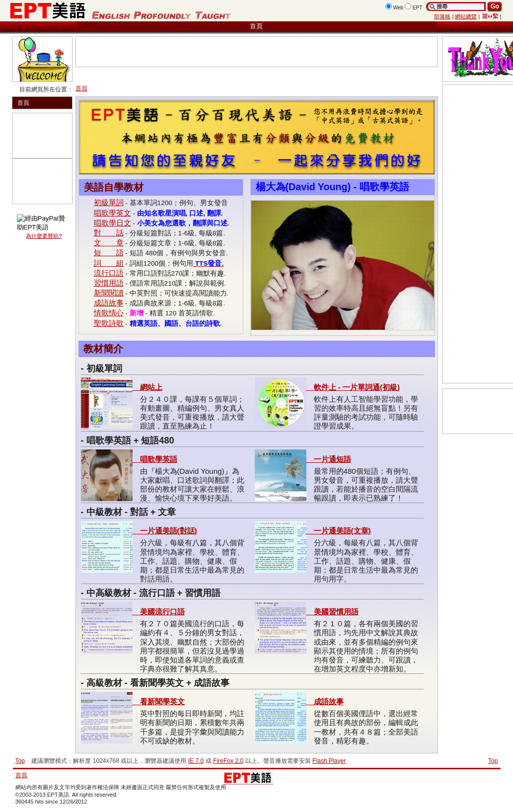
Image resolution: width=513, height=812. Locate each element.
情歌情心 (109, 313)
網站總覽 (466, 16)
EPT (418, 8)
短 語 (109, 253)
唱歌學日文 (112, 223)
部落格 (442, 16)
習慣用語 (109, 283)
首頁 (256, 26)
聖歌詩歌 (109, 323)
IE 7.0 (196, 761)
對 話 (109, 233)
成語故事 (109, 303)
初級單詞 (109, 202)
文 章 (109, 243)
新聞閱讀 (109, 293)
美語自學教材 (114, 187)
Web (399, 8)
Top (493, 761)
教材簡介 (103, 349)
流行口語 (109, 273)
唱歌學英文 (112, 213)
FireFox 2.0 (228, 761)
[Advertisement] (136, 52)
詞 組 (109, 263)
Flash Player (329, 761)
